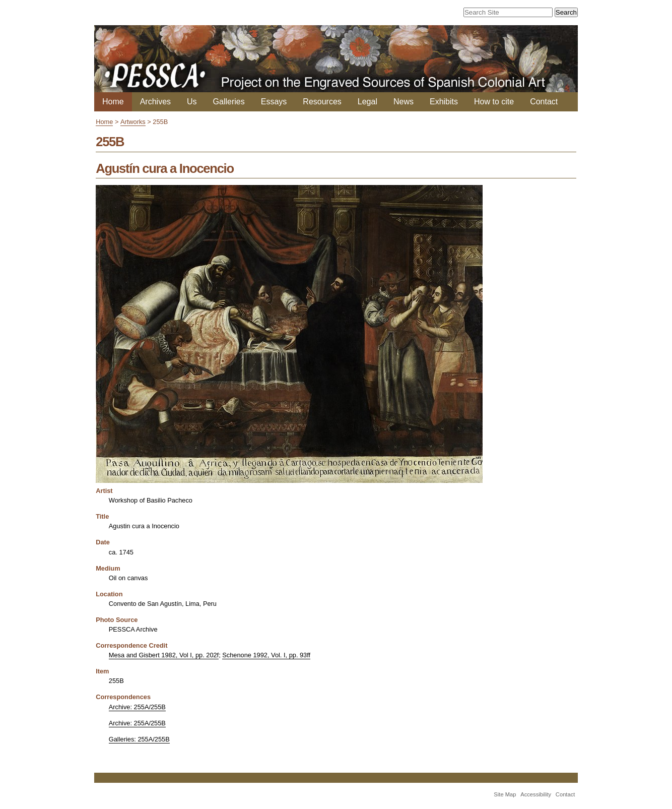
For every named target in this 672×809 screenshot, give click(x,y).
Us (192, 102)
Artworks (133, 122)
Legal (367, 102)
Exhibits (444, 102)
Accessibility (536, 794)
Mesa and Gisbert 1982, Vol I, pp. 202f (164, 655)
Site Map (505, 794)
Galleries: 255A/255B (139, 739)
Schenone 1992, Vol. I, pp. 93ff (266, 655)
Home (113, 102)
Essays (274, 102)
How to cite (494, 102)
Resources (322, 102)
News (404, 102)
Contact (544, 102)
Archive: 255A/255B (137, 707)
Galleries (229, 102)
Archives (155, 102)
